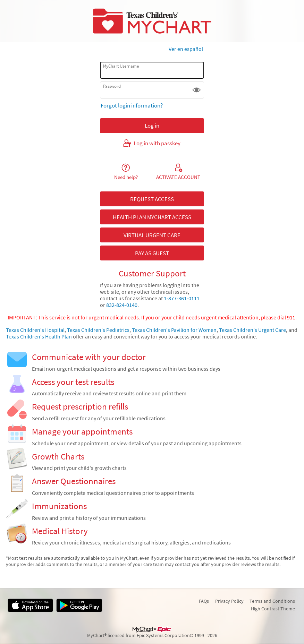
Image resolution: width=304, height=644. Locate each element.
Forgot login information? (132, 105)
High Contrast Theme (273, 609)
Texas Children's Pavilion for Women (174, 330)
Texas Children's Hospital (35, 330)
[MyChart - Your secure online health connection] (152, 21)
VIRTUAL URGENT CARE (152, 235)
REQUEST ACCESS (152, 199)
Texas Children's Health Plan (39, 337)
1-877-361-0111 (182, 298)
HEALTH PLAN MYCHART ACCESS (152, 217)
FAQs (204, 601)
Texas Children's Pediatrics (98, 330)
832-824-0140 (121, 305)
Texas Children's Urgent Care (252, 330)
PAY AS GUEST (152, 253)
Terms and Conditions (272, 601)
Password (112, 86)
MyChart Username (121, 66)
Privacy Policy (229, 601)
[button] (197, 90)
